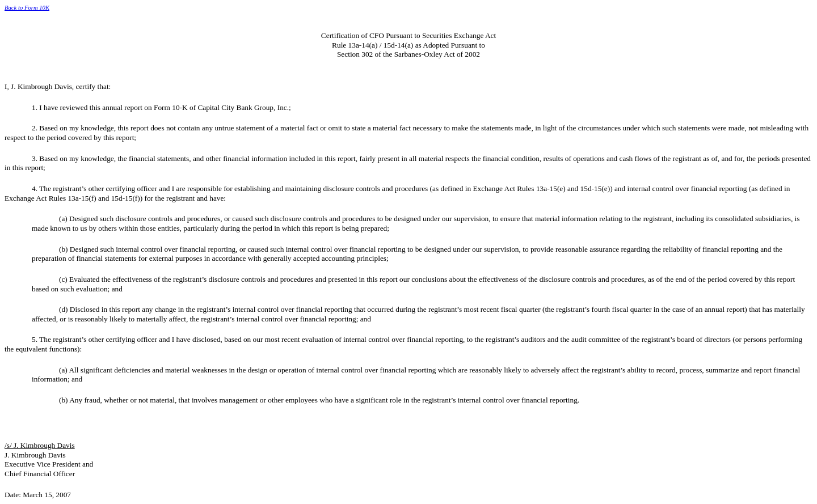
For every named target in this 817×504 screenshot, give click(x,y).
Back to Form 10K (27, 8)
